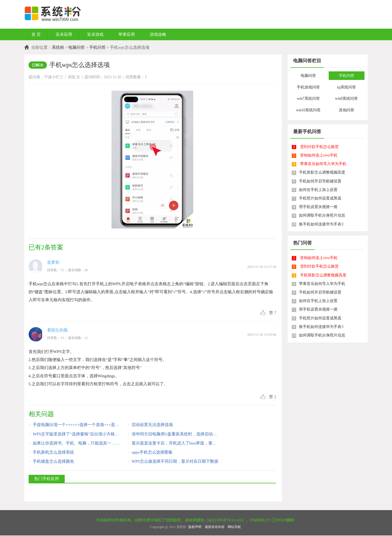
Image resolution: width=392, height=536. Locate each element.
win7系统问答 (308, 99)
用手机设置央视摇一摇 (318, 207)
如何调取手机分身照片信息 (322, 215)
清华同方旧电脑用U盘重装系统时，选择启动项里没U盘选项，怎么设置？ (175, 434)
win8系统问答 (346, 99)
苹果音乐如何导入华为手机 (323, 164)
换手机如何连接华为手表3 (321, 224)
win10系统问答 (308, 110)
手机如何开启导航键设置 (320, 181)
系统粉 (58, 47)
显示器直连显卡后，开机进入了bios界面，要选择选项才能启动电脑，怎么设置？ (175, 443)
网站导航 (234, 527)
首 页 (36, 34)
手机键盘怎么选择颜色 (53, 461)
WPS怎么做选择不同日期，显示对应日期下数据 (175, 461)
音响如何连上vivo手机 (319, 155)
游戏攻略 (158, 34)
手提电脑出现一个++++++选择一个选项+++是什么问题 (76, 425)
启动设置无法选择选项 (152, 425)
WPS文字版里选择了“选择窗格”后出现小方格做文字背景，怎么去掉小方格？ (76, 434)
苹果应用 (127, 34)
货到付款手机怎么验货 (319, 147)
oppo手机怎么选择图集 (152, 452)
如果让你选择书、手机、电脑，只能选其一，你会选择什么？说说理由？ (76, 443)
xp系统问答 (347, 87)
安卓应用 (64, 34)
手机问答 (97, 47)
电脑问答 (77, 47)
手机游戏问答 (308, 87)
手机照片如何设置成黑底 (320, 198)
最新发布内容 (215, 527)
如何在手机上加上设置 (318, 190)
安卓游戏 (95, 34)
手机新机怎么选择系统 (53, 452)
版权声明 (195, 527)
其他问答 (347, 110)
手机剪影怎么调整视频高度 (322, 172)
